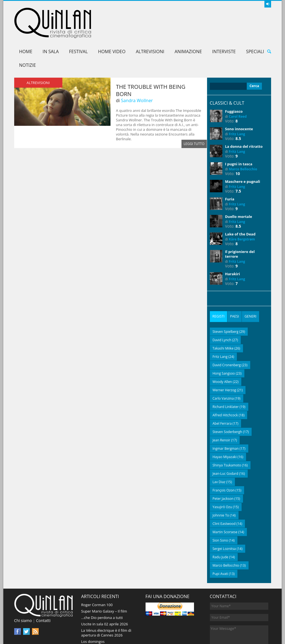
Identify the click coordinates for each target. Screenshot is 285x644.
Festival (78, 24)
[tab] (218, 289)
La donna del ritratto (244, 119)
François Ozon (224, 462)
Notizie (28, 38)
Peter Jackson (223, 471)
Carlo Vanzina (223, 371)
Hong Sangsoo (224, 346)
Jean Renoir (222, 412)
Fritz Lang (237, 107)
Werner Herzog (224, 362)
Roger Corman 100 (97, 577)
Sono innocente (239, 102)
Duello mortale (239, 190)
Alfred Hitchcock (225, 387)
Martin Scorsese (225, 504)
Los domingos (93, 614)
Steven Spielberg (226, 304)
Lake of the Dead (240, 207)
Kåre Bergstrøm (242, 212)
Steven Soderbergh (227, 404)
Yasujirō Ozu (222, 479)
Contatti (43, 593)
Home (26, 24)
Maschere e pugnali (243, 154)
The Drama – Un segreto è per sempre (106, 622)
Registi (218, 289)
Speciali (255, 24)
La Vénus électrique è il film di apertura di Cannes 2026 (106, 605)
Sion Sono (220, 513)
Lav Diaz (219, 454)
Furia (230, 172)
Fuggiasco (234, 84)
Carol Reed (238, 89)
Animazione (188, 24)
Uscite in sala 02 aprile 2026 (105, 596)
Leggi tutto (194, 117)
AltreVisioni (150, 24)
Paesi (234, 289)
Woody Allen (222, 354)
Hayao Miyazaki (225, 429)
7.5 (238, 164)
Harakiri (233, 247)
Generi (250, 289)
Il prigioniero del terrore (240, 227)
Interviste (224, 24)
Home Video (112, 24)
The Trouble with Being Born (151, 63)
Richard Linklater (226, 379)
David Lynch (222, 312)
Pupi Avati (220, 546)
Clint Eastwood (224, 496)
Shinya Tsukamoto (227, 437)
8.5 (238, 111)
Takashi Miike (223, 320)
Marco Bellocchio (243, 142)
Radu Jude (221, 529)
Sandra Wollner (137, 73)
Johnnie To (221, 487)
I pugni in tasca (239, 137)
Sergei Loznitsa (224, 521)
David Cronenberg (227, 337)
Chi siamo (23, 593)
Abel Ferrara (222, 396)
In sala (51, 24)
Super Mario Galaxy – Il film (104, 583)
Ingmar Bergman (226, 421)
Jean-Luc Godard (226, 446)
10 (238, 147)
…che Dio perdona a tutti (102, 590)
